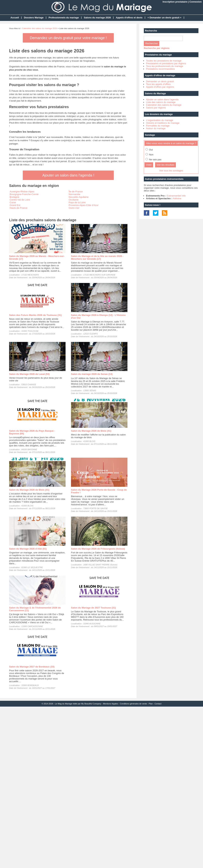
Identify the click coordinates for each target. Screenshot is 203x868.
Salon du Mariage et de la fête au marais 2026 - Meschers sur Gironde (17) (97, 257)
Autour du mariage (156, 128)
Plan (151, 704)
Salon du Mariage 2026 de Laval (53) (29, 374)
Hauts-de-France (19, 208)
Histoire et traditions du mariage (163, 123)
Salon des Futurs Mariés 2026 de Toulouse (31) (35, 315)
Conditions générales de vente (133, 704)
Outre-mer (74, 208)
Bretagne (14, 197)
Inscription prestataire (175, 2)
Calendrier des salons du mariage (164, 105)
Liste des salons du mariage (161, 102)
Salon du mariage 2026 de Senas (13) (92, 374)
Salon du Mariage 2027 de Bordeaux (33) (32, 667)
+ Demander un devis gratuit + (164, 18)
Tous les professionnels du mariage (165, 66)
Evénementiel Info (176, 196)
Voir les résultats (165, 165)
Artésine (177, 198)
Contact (158, 704)
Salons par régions (156, 108)
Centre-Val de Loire (20, 200)
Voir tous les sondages (171, 171)
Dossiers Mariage (34, 18)
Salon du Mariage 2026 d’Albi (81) (28, 549)
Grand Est (15, 205)
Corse (13, 202)
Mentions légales (111, 704)
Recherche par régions (157, 48)
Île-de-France (76, 192)
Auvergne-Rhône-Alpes (22, 192)
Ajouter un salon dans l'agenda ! (68, 175)
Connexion (195, 2)
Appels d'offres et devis (129, 18)
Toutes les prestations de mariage (164, 61)
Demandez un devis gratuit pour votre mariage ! (68, 38)
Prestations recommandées (160, 69)
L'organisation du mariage (160, 120)
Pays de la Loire (77, 202)
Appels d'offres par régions (160, 87)
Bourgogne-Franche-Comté (24, 194)
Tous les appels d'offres (158, 84)
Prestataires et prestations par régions (166, 63)
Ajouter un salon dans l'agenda (162, 99)
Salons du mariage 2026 (97, 18)
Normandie (74, 194)
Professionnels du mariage (64, 18)
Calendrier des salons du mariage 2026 (40, 28)
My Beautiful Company (91, 704)
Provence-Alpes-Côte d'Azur (84, 205)
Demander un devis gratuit (160, 81)
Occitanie (74, 200)
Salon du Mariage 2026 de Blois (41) (91, 431)
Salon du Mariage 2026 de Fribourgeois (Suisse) (98, 549)
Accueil (15, 18)
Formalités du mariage (158, 126)
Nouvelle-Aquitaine (79, 197)
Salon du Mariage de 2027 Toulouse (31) (93, 608)
